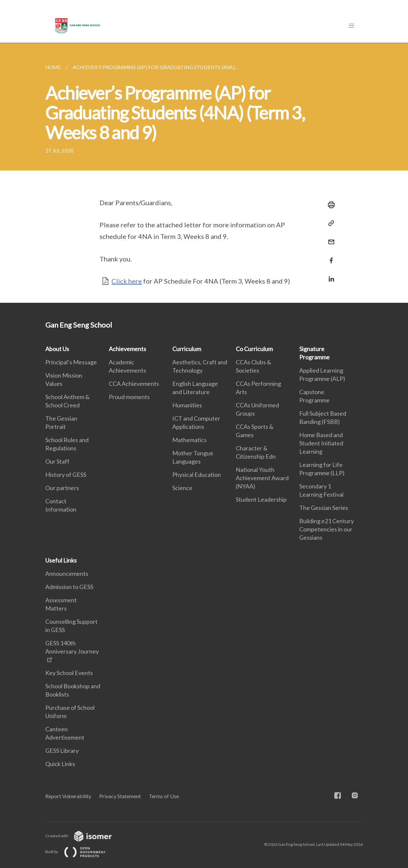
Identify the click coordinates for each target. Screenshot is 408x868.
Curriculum (187, 349)
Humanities (187, 405)
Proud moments (129, 397)
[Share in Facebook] (329, 256)
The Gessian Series (324, 508)
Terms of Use (164, 796)
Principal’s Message (71, 362)
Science (182, 488)
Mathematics (189, 440)
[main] (204, 173)
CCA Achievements (134, 384)
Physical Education (197, 475)
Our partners (62, 488)
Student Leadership (261, 499)
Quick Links (60, 764)
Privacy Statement (120, 796)
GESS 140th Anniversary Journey (72, 647)
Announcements (67, 573)
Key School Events (69, 673)
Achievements (127, 349)
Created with (84, 836)
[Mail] (329, 238)
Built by (81, 852)
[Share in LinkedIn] (329, 275)
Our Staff (57, 461)
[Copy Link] (329, 223)
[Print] (329, 205)
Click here (127, 281)
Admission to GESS (69, 587)
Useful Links (61, 560)
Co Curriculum (254, 349)
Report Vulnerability (68, 796)
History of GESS (66, 475)
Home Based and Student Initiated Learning (321, 443)
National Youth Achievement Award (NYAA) (262, 478)
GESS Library (62, 751)
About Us (57, 349)
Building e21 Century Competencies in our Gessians (326, 529)
